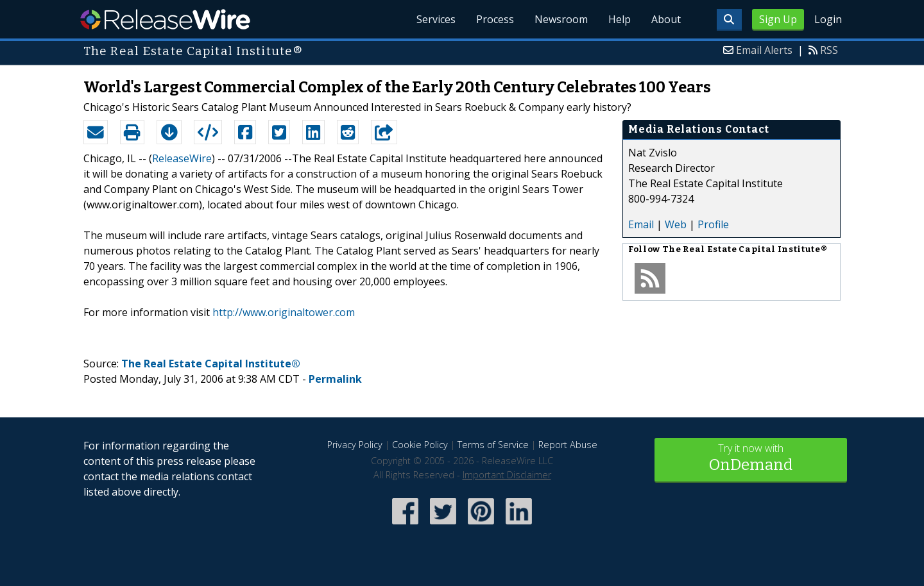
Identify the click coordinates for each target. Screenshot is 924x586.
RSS (829, 50)
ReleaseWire (165, 19)
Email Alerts (764, 50)
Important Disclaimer (507, 475)
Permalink (335, 379)
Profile (713, 224)
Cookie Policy (420, 445)
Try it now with (751, 459)
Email (641, 224)
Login (828, 19)
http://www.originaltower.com (284, 312)
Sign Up (778, 19)
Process (495, 19)
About (666, 19)
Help (620, 19)
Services (436, 19)
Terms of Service (493, 445)
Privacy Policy (355, 445)
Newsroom (561, 19)
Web (676, 224)
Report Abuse (568, 445)
